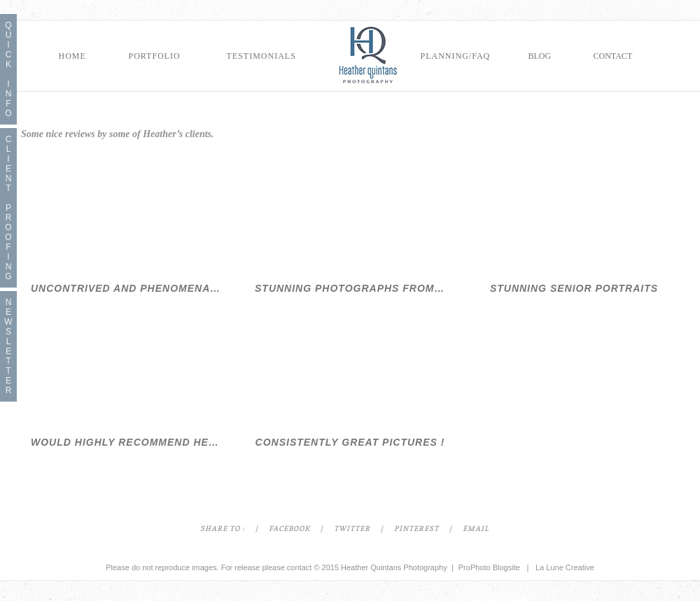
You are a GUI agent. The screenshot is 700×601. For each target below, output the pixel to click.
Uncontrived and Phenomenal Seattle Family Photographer (126, 288)
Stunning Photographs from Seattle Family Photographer (350, 288)
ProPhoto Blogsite (489, 567)
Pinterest (416, 529)
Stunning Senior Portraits (574, 288)
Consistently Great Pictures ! (350, 442)
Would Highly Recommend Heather (126, 442)
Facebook (289, 529)
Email (476, 529)
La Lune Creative (565, 567)
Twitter (352, 529)
